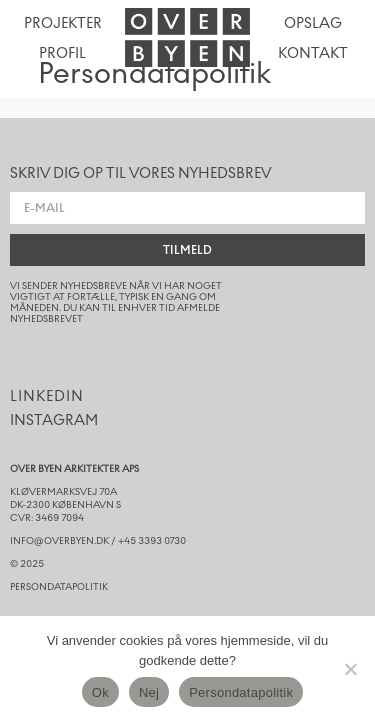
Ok (100, 692)
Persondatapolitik (241, 692)
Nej (149, 692)
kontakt (313, 54)
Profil (62, 54)
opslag (313, 24)
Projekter (63, 24)
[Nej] (350, 669)
